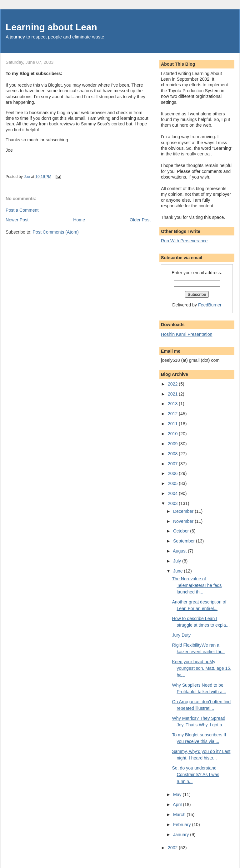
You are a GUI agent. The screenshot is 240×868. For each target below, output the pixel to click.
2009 (173, 444)
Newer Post (17, 220)
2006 (173, 473)
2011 (173, 424)
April (178, 805)
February (183, 825)
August (180, 551)
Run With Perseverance (184, 241)
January (182, 835)
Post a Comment (22, 210)
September (185, 541)
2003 (173, 503)
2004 (173, 493)
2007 (173, 464)
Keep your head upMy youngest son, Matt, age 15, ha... (202, 668)
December (184, 511)
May (178, 795)
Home (79, 220)
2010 (173, 434)
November (184, 521)
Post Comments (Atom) (56, 232)
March (180, 815)
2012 (173, 414)
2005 (173, 483)
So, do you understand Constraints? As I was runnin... (195, 775)
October (182, 531)
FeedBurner (210, 305)
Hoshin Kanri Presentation (187, 334)
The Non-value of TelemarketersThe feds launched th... (197, 585)
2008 (173, 454)
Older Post (140, 220)
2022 (173, 384)
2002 (173, 848)
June (179, 571)
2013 (173, 404)
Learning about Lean (51, 27)
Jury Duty (181, 635)
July (178, 561)
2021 (173, 394)
